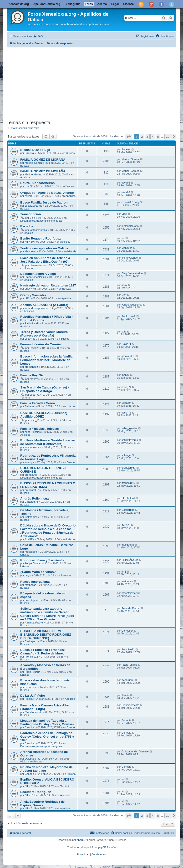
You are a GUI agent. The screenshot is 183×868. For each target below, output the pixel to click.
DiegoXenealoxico (35, 277)
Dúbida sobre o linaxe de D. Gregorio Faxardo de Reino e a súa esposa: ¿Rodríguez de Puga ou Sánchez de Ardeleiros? (48, 531)
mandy (34, 379)
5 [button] (158, 137)
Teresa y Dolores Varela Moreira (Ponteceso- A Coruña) (44, 334)
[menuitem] (38, 36)
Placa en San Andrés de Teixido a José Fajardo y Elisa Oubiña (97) (45, 260)
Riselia (29, 699)
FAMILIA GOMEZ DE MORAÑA (43, 160)
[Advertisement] (91, 83)
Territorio (25, 398)
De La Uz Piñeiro (33, 696)
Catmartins (31, 517)
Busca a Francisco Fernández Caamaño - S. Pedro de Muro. (42, 652)
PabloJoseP (32, 323)
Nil (26, 242)
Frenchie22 (31, 657)
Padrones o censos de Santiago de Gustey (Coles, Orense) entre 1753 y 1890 (47, 737)
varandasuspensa (35, 308)
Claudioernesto (34, 712)
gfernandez (31, 367)
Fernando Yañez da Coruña (41, 344)
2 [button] (142, 137)
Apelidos (25, 177)
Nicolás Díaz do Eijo (35, 150)
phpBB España (107, 847)
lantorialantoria (38, 230)
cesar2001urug (33, 206)
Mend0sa (30, 251)
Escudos (27, 226)
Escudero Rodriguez (36, 792)
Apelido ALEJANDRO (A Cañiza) (44, 305)
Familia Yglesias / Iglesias (40, 429)
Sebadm (30, 406)
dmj (27, 575)
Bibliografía (72, 4)
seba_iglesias (33, 432)
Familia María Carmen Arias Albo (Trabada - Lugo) (45, 707)
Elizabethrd (31, 502)
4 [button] (153, 137)
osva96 (29, 186)
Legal (115, 4)
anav (28, 289)
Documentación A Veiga (38, 274)
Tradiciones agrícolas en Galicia (44, 248)
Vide (32, 218)
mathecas (30, 585)
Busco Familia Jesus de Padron (44, 202)
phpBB (81, 840)
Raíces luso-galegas (35, 582)
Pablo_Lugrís (33, 672)
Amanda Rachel (34, 623)
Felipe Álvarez (33, 563)
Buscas (70, 153)
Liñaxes (28, 233)
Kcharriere (31, 687)
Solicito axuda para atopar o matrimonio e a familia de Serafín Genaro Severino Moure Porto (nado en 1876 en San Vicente (47, 614)
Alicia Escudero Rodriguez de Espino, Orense (42, 803)
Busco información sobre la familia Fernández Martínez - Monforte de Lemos (46, 360)
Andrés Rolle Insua (34, 498)
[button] (129, 137)
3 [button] (147, 137)
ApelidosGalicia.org (47, 4)
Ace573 (29, 539)
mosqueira (31, 552)
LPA (27, 298)
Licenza (128, 4)
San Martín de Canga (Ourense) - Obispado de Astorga (45, 389)
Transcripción (30, 214)
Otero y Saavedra (33, 295)
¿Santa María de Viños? (38, 572)
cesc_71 (35, 395)
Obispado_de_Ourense (38, 759)
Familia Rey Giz (32, 375)
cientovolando (38, 265)
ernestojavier (32, 600)
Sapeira (29, 153)
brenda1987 (32, 475)
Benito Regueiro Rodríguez (41, 238)
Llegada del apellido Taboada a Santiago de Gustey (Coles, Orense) (47, 722)
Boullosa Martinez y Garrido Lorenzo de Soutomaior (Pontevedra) (48, 442)
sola (27, 339)
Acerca (102, 4)
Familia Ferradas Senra (38, 403)
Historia (72, 251)
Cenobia (30, 727)
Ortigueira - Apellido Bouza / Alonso (47, 193)
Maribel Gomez (34, 163)
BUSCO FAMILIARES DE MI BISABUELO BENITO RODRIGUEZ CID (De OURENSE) (46, 635)
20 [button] (168, 137)
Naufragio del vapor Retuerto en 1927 (48, 285)
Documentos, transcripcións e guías (41, 221)
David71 (35, 348)
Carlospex (31, 641)
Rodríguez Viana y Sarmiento (42, 560)
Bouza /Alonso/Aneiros (37, 183)
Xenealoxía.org (19, 4)
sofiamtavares (33, 447)
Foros (89, 4)
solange (29, 462)
